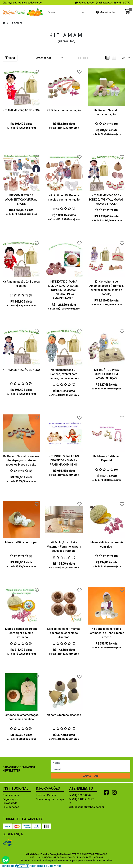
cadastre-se (35, 3)
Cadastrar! (91, 776)
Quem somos (11, 795)
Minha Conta (105, 12)
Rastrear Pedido (46, 795)
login (21, 3)
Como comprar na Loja (50, 799)
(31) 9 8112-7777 (81, 799)
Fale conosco (11, 807)
